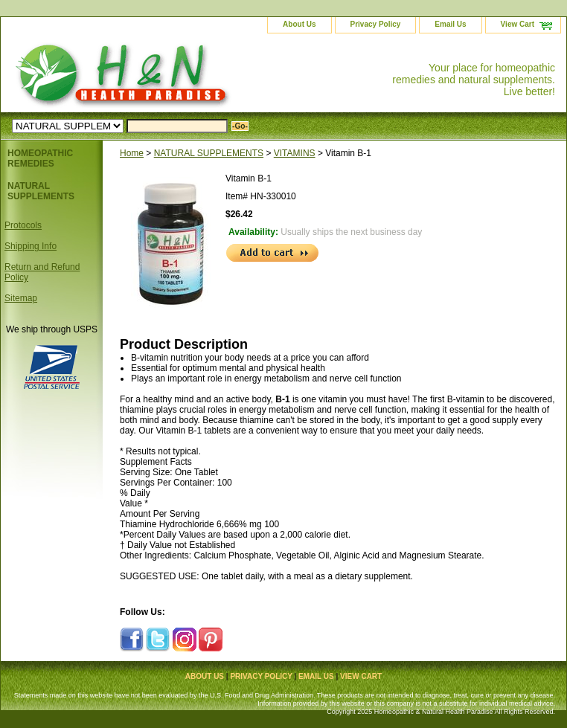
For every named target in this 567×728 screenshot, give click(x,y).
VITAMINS (295, 153)
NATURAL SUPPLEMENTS (209, 153)
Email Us (450, 24)
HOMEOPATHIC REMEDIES (40, 158)
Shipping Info (31, 246)
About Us (299, 24)
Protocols (23, 225)
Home (132, 153)
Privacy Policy (376, 24)
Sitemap (21, 298)
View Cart (518, 24)
